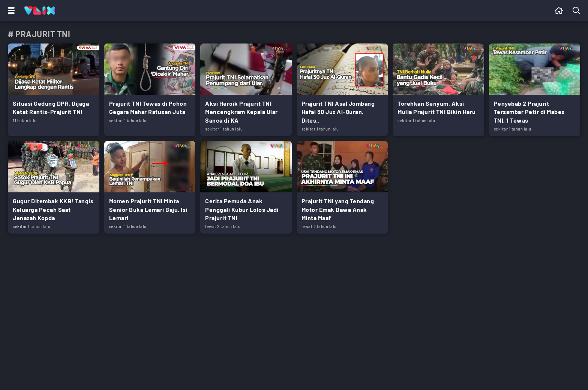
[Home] (40, 10)
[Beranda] (559, 10)
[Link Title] (54, 90)
